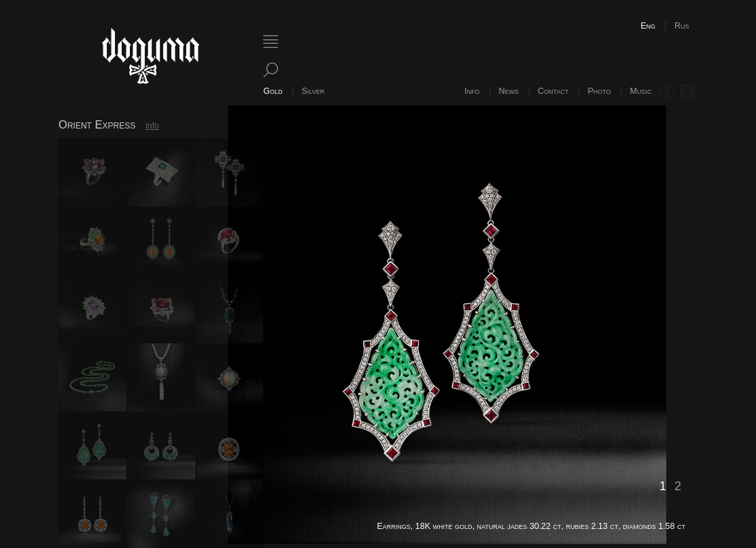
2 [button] (678, 486)
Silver (313, 91)
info (152, 126)
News (509, 91)
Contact (553, 91)
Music (641, 91)
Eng (648, 26)
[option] (463, 325)
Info (472, 91)
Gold (273, 91)
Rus (682, 26)
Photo (599, 91)
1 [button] (663, 486)
